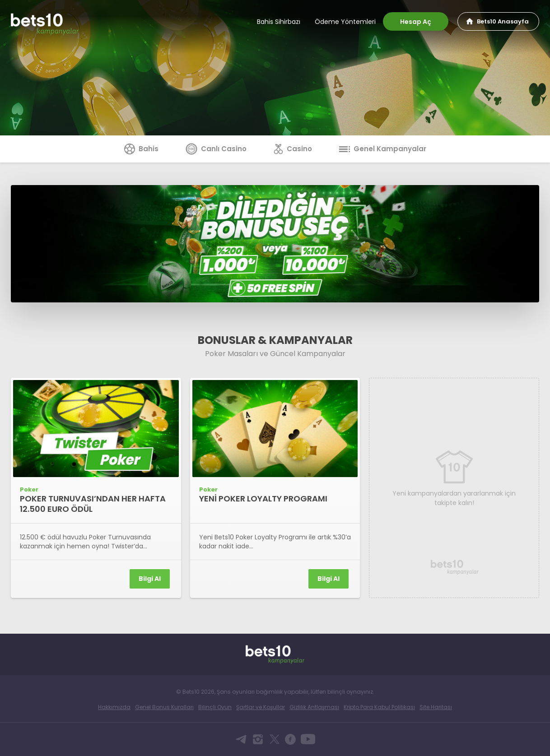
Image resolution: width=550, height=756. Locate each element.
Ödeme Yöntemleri (345, 22)
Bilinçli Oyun (215, 707)
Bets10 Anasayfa (503, 21)
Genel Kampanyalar (383, 149)
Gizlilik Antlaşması (314, 707)
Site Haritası (436, 707)
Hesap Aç (416, 22)
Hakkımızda (114, 707)
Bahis (141, 149)
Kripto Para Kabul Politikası (379, 707)
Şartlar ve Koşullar (261, 707)
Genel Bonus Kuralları (164, 707)
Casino (293, 149)
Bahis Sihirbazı (279, 22)
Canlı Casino (216, 149)
